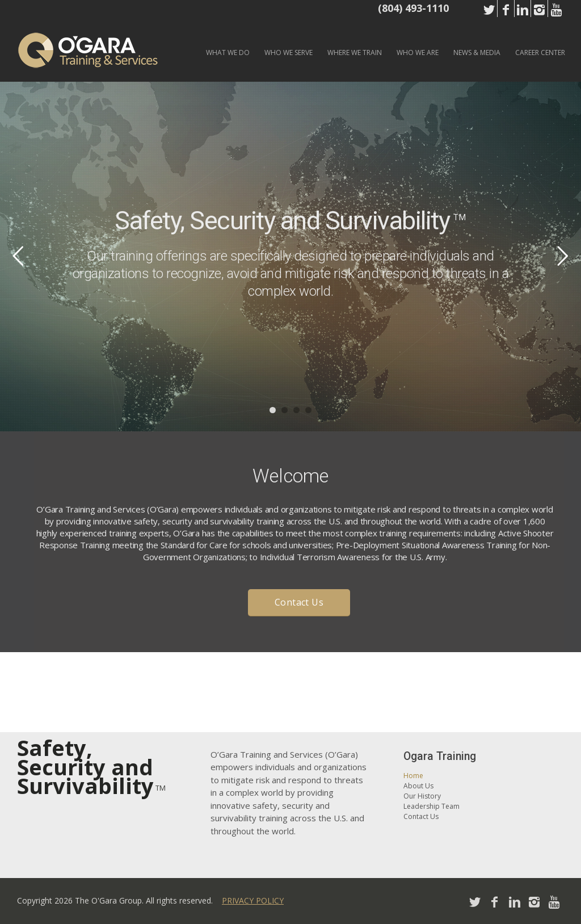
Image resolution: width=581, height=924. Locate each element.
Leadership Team (431, 806)
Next (563, 255)
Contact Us (421, 816)
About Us (418, 786)
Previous (18, 255)
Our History (422, 796)
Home (413, 776)
